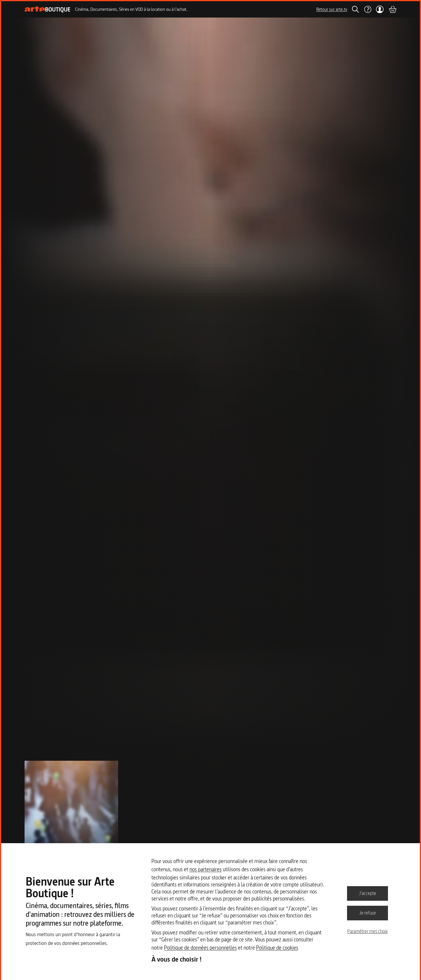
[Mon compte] (380, 9)
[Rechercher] (356, 9)
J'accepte (368, 893)
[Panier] (392, 9)
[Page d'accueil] (48, 10)
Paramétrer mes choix (367, 931)
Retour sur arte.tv (332, 9)
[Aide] (367, 9)
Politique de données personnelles (200, 948)
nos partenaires (206, 869)
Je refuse (368, 913)
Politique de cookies (277, 948)
